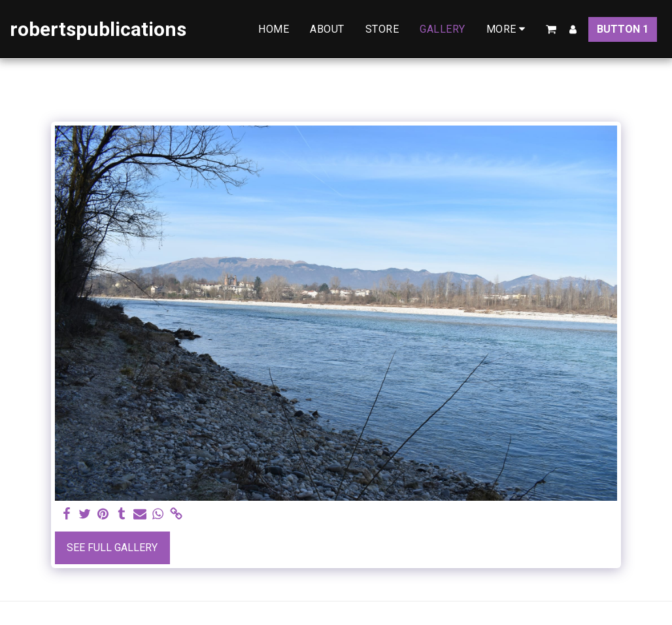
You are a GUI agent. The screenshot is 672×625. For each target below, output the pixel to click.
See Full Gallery (112, 548)
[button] (551, 29)
